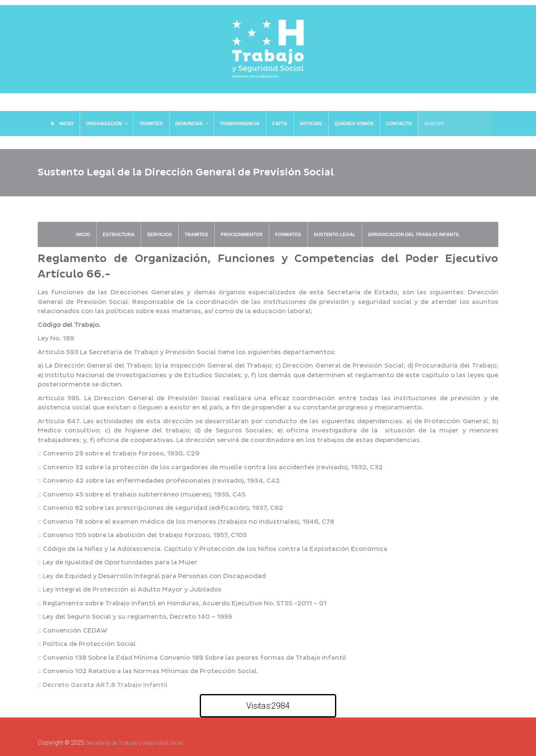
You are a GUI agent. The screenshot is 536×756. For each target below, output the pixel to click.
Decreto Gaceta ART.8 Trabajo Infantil (105, 685)
